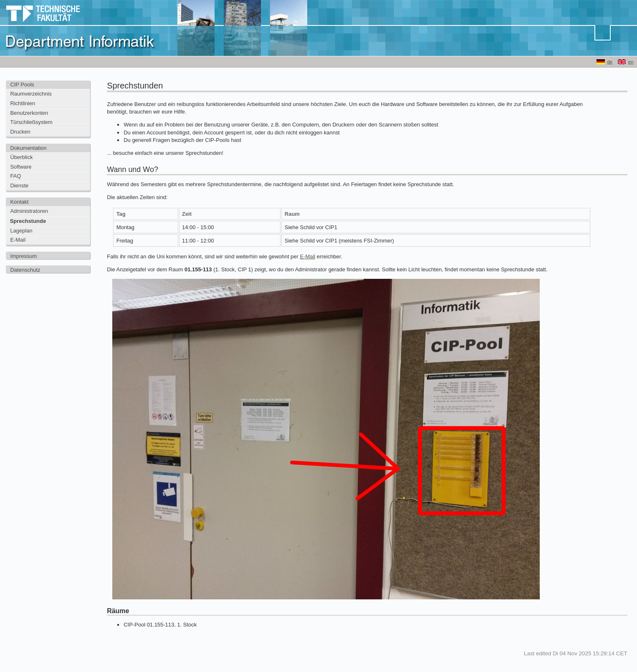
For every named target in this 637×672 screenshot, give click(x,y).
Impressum (23, 256)
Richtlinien (23, 103)
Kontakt (19, 202)
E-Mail (18, 240)
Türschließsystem (31, 122)
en (631, 62)
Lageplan (21, 231)
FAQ (15, 176)
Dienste (19, 186)
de (610, 62)
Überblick (21, 157)
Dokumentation (28, 148)
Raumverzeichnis (31, 94)
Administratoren (29, 211)
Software (21, 167)
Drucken (20, 132)
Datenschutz (25, 270)
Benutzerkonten (29, 113)
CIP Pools (22, 85)
